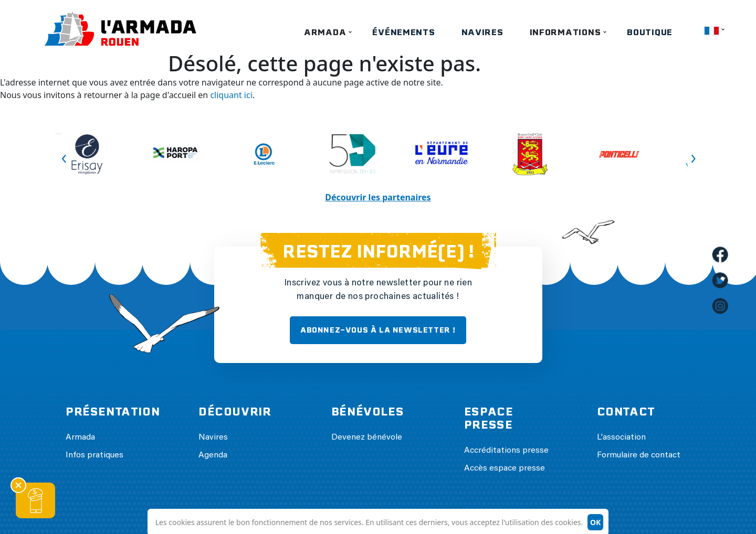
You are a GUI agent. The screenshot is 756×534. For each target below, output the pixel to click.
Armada (325, 32)
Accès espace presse (505, 468)
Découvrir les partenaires (378, 197)
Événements (403, 32)
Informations (565, 32)
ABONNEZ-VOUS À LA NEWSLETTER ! (378, 330)
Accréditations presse (506, 451)
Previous (58, 134)
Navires (482, 32)
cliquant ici (231, 95)
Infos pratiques (94, 455)
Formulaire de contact (639, 455)
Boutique (650, 32)
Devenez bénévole (367, 437)
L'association (621, 437)
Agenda (213, 455)
